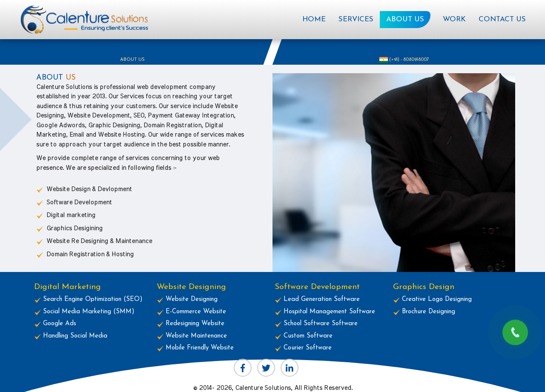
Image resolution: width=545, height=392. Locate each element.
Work (454, 19)
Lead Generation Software (317, 299)
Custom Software (304, 336)
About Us (405, 19)
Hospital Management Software (325, 312)
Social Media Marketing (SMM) (84, 312)
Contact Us (502, 19)
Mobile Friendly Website (195, 348)
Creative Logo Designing (432, 299)
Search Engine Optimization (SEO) (88, 299)
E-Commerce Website (191, 312)
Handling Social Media (71, 336)
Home (317, 17)
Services (356, 19)
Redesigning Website (191, 324)
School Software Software (316, 324)
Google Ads (55, 324)
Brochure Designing (424, 312)
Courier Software (303, 348)
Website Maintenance (192, 336)
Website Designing (187, 299)
